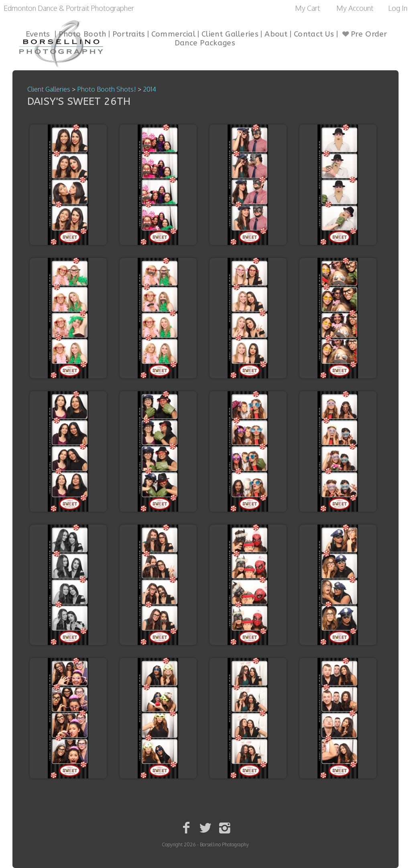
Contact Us (314, 34)
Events (38, 34)
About (276, 34)
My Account (355, 8)
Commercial (173, 34)
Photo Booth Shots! (107, 89)
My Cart (308, 8)
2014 (150, 89)
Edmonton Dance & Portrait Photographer (69, 8)
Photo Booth (82, 34)
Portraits (129, 34)
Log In (398, 8)
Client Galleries (230, 34)
